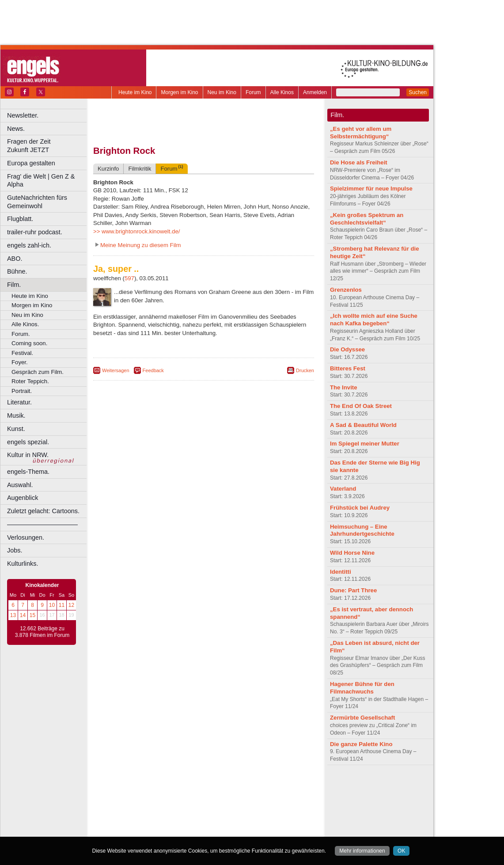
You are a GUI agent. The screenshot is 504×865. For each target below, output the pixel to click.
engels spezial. (28, 442)
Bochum (136, 801)
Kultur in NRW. (28, 455)
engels (177, 794)
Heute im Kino (135, 92)
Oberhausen (247, 816)
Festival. (22, 353)
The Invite (344, 387)
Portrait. (22, 391)
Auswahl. (20, 485)
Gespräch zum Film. (38, 372)
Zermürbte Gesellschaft (362, 718)
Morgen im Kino (179, 92)
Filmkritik (140, 169)
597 (129, 278)
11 (62, 605)
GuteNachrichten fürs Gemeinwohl (37, 202)
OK (401, 851)
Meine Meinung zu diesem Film (141, 245)
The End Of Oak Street (361, 406)
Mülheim (202, 816)
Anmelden (315, 92)
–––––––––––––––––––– (42, 524)
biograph (133, 794)
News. (16, 129)
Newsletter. (23, 115)
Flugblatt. (20, 219)
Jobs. (15, 550)
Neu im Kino (222, 92)
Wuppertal (240, 823)
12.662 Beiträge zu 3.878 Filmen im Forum (42, 632)
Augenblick (23, 498)
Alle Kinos (282, 92)
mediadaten (275, 786)
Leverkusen (158, 816)
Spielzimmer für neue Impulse (371, 189)
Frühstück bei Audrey (360, 508)
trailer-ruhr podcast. (35, 232)
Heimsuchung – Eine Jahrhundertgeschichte (362, 530)
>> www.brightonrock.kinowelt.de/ (136, 231)
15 (32, 615)
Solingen (206, 823)
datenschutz (230, 786)
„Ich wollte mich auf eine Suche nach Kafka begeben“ (374, 320)
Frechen (161, 808)
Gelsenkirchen (190, 808)
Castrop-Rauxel (182, 801)
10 (52, 605)
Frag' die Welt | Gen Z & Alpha (41, 181)
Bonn (155, 801)
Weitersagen (116, 370)
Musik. (16, 415)
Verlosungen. (26, 537)
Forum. (21, 334)
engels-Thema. (28, 472)
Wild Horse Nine (352, 553)
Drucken (305, 370)
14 (23, 615)
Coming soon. (29, 343)
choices (157, 794)
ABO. (15, 259)
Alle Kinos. (25, 324)
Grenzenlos (346, 290)
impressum (199, 786)
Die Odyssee (347, 349)
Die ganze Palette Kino (361, 744)
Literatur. (19, 402)
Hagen (218, 808)
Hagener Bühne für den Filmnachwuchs (362, 688)
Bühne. (17, 271)
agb (253, 786)
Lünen (181, 816)
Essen (141, 808)
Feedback (153, 370)
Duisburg (269, 801)
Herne (236, 808)
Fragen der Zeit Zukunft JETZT (48, 146)
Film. (14, 285)
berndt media (166, 786)
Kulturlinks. (23, 564)
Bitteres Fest (348, 368)
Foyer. (20, 362)
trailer (204, 794)
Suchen (418, 92)
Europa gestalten (31, 163)
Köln (267, 808)
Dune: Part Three (353, 590)
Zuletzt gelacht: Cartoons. (43, 511)
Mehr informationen (362, 851)
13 (13, 615)
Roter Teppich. (30, 381)
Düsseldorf (243, 801)
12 (71, 605)
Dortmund (215, 801)
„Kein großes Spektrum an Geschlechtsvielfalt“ (367, 219)
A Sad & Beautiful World (363, 425)
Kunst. (16, 429)
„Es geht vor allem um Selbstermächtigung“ (361, 133)
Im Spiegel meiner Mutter (365, 444)
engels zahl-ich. (29, 245)
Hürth (252, 808)
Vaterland (343, 489)
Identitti (341, 572)
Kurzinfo (108, 169)
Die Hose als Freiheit (359, 162)
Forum (253, 92)
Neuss (222, 816)
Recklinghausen (174, 823)
